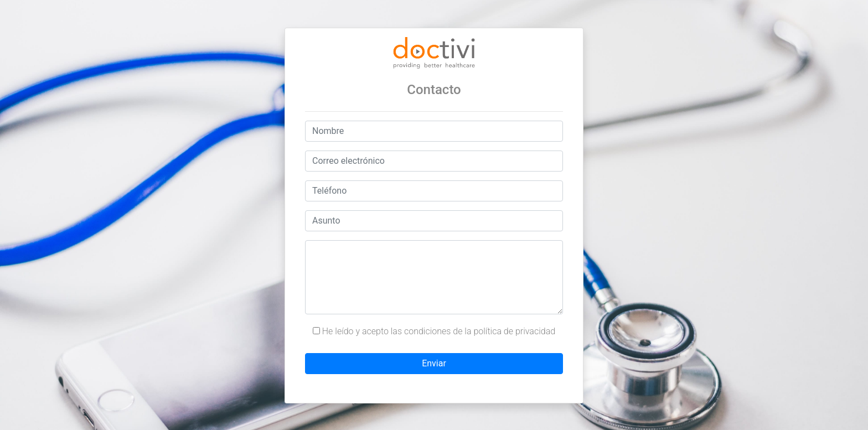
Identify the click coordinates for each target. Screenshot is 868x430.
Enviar (434, 363)
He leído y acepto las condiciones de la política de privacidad (434, 331)
